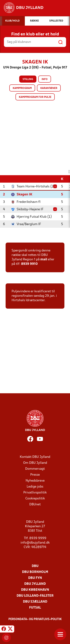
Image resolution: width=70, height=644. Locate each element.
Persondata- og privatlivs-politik (35, 619)
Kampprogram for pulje (35, 97)
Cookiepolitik (35, 499)
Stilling (28, 79)
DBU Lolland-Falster (35, 596)
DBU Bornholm (35, 572)
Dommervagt (35, 469)
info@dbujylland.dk (35, 543)
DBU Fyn (35, 578)
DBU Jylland (35, 584)
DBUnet (35, 505)
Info (45, 79)
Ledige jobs (35, 487)
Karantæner (49, 88)
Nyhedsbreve (35, 481)
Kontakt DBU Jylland (35, 457)
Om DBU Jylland (35, 463)
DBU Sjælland (35, 602)
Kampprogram (22, 88)
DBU (35, 566)
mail (44, 260)
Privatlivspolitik (35, 493)
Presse (35, 475)
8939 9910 (29, 264)
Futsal (35, 608)
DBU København (35, 590)
